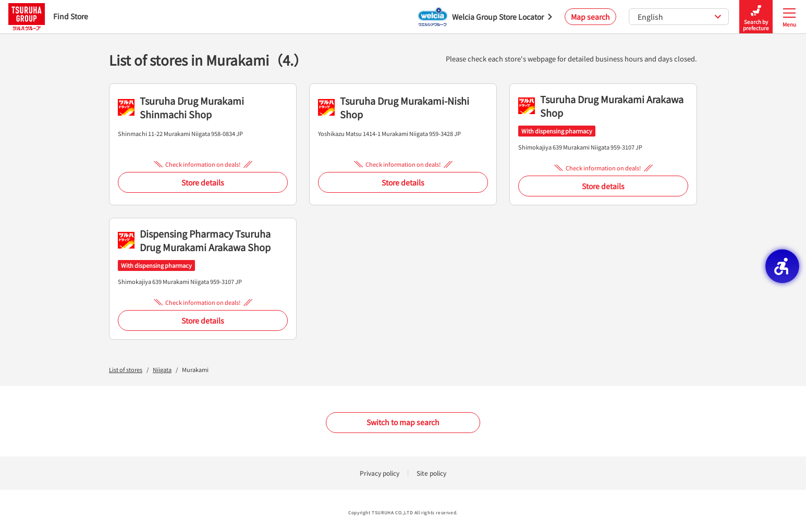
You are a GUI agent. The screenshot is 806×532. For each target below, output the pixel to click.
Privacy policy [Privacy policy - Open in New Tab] (380, 473)
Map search (590, 17)
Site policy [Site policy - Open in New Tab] (431, 473)
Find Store (48, 16)
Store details (203, 182)
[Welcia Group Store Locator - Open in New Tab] (485, 17)
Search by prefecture (756, 17)
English (680, 17)
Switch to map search (403, 422)
